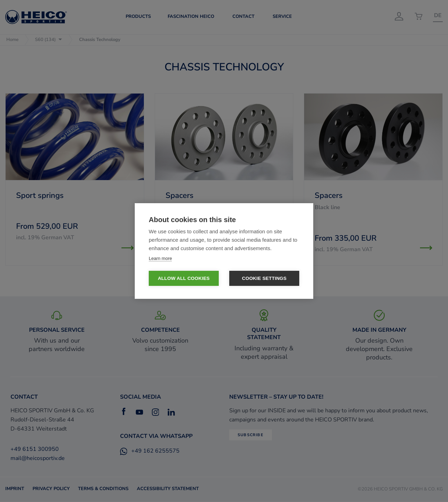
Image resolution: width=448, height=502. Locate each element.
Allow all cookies (184, 279)
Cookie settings (264, 279)
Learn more (160, 258)
